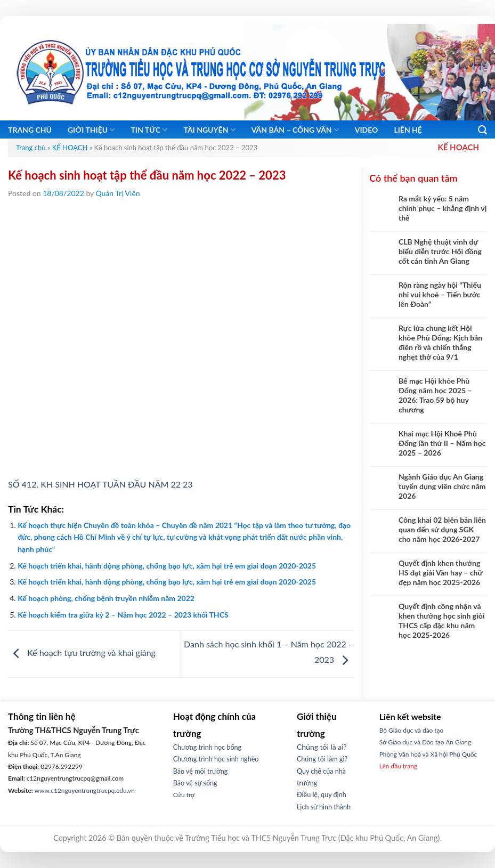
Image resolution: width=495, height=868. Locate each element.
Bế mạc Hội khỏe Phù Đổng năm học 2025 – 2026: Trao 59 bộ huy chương (435, 395)
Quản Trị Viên (118, 193)
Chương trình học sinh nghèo (216, 759)
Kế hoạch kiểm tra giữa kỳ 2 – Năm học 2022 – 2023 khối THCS (123, 615)
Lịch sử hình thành (324, 807)
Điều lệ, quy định (322, 795)
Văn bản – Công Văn (295, 130)
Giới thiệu (91, 130)
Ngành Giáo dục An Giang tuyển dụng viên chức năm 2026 (442, 486)
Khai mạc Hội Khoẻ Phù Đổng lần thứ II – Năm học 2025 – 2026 (442, 443)
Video (367, 130)
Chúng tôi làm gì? (322, 759)
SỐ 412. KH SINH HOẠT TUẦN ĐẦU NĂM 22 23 (100, 484)
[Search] (482, 130)
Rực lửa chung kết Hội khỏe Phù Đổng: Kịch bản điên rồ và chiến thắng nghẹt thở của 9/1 (440, 342)
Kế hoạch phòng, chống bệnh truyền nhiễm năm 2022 (106, 598)
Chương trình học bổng (207, 747)
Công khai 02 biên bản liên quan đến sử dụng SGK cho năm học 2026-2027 (442, 529)
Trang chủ (30, 130)
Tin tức (149, 130)
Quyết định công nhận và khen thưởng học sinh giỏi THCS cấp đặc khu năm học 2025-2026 (441, 620)
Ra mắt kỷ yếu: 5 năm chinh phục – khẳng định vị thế (443, 208)
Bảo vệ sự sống (195, 783)
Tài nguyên (209, 130)
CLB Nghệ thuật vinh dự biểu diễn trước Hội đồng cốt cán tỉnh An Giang (440, 251)
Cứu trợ (184, 795)
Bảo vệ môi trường (201, 771)
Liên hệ (408, 130)
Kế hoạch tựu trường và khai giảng (82, 653)
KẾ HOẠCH (70, 148)
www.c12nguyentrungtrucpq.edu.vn (85, 790)
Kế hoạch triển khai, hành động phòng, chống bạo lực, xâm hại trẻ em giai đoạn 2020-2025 (167, 566)
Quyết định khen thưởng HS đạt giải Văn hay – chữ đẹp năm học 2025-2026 (440, 573)
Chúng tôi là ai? (322, 747)
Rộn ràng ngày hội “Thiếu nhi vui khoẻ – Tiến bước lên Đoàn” (440, 294)
